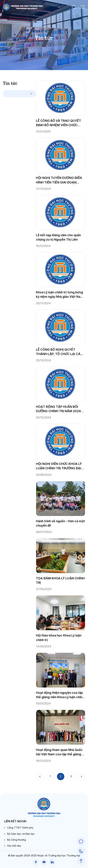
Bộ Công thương (17, 840)
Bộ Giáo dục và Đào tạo (21, 834)
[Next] (81, 777)
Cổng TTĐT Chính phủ (20, 828)
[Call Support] (81, 851)
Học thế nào (14, 846)
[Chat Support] (81, 841)
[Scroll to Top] (81, 861)
